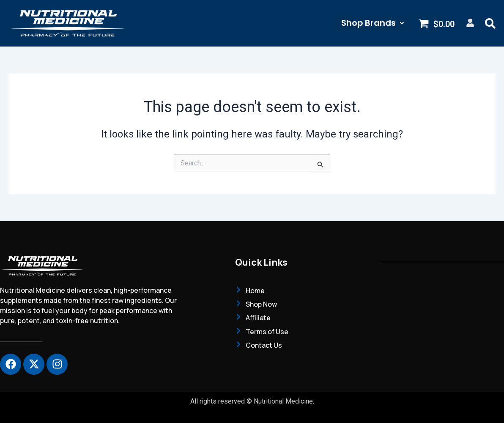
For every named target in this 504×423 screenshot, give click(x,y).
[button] (372, 23)
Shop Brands (372, 23)
